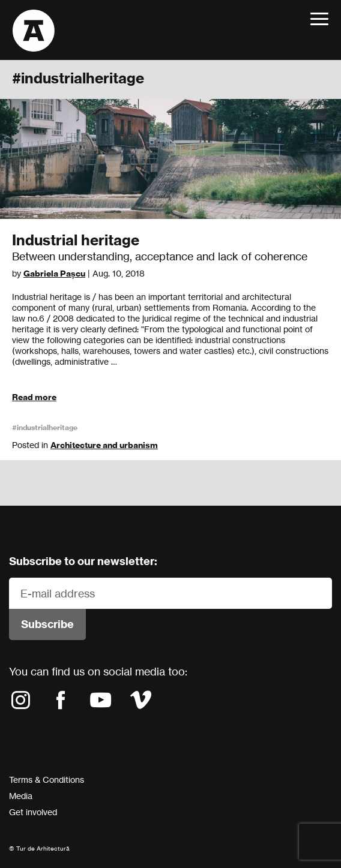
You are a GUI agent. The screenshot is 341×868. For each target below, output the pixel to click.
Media (21, 796)
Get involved (33, 812)
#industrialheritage (45, 427)
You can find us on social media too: (98, 671)
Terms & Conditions (47, 780)
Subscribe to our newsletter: (83, 561)
